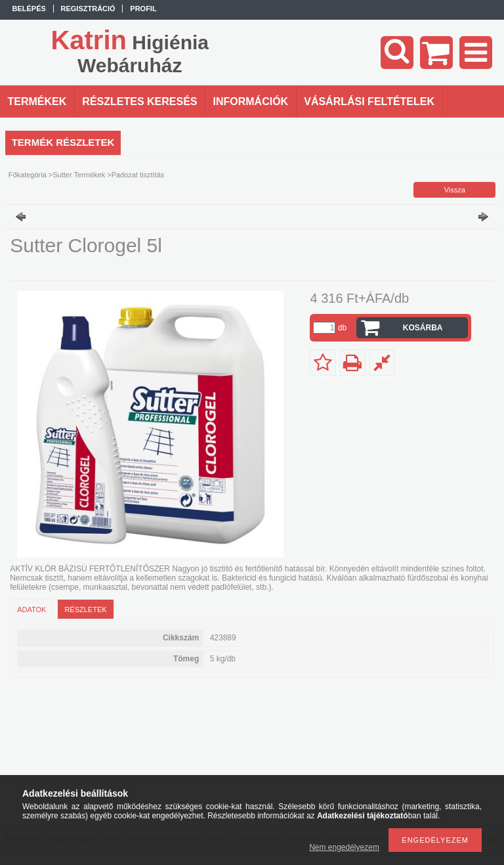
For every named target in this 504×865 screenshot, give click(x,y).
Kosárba (423, 328)
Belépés (29, 9)
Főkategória (28, 175)
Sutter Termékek (79, 175)
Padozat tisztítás (138, 175)
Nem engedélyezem (344, 847)
